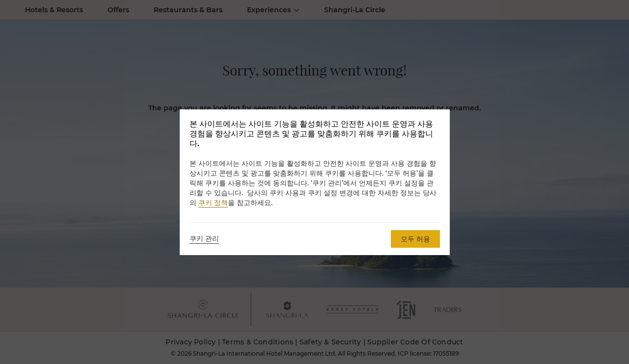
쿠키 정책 (213, 203)
